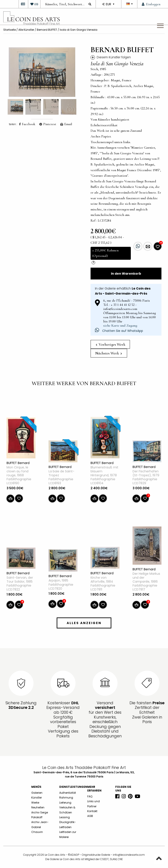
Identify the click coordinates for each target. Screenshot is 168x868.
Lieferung (65, 803)
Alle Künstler (26, 30)
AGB (90, 816)
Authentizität (68, 793)
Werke (35, 803)
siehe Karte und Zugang (120, 325)
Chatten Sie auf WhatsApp (119, 331)
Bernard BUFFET (47, 30)
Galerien (37, 793)
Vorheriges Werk (111, 344)
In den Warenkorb (126, 274)
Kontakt (92, 811)
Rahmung (66, 798)
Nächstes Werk (108, 353)
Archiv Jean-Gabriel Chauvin (40, 827)
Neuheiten (38, 807)
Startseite (10, 30)
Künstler (37, 798)
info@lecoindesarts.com (129, 855)
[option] (42, 72)
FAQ (90, 796)
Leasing (65, 817)
